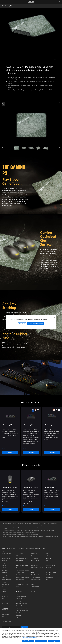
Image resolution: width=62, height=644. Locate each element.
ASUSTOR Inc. (34, 565)
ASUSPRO (48, 568)
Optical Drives (19, 554)
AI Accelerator (19, 561)
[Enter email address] (11, 628)
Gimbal (18, 618)
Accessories (4, 561)
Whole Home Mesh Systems (23, 570)
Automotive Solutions (51, 570)
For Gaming (4, 575)
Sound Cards (19, 563)
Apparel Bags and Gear (21, 603)
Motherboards (5, 612)
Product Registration (36, 580)
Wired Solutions (20, 575)
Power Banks (19, 613)
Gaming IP (18, 620)
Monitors (4, 582)
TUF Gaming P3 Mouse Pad (10, 6)
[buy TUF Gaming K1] (7, 425)
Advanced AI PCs (50, 563)
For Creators (5, 570)
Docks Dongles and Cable (22, 611)
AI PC (47, 561)
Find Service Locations (36, 577)
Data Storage (19, 556)
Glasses (3, 587)
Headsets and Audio (21, 599)
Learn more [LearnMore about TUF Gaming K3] (31, 452)
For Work (4, 568)
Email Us (33, 582)
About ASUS (34, 554)
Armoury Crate (49, 577)
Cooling (3, 619)
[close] (54, 317)
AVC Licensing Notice (51, 572)
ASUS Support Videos (36, 589)
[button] (2, 2)
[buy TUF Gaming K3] (28, 425)
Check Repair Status (36, 575)
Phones (3, 556)
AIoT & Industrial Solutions (22, 582)
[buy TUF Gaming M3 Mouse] (30, 488)
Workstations (5, 603)
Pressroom (34, 563)
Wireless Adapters (20, 573)
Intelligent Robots (20, 580)
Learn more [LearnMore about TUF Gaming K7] (52, 452)
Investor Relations (35, 561)
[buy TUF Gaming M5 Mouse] (9, 488)
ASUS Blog (48, 575)
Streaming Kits (19, 601)
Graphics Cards (5, 614)
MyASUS (33, 591)
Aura (47, 580)
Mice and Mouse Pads (21, 596)
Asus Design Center (50, 565)
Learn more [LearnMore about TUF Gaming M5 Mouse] (10, 509)
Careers (33, 556)
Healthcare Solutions (6, 558)
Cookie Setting (28, 641)
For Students (5, 573)
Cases (3, 617)
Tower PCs (4, 594)
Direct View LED (5, 585)
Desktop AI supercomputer (22, 584)
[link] (31, 2)
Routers (18, 568)
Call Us (33, 584)
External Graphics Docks (22, 558)
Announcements (35, 558)
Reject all (41, 641)
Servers (18, 587)
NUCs (3, 599)
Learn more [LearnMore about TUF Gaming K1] (10, 452)
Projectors (4, 589)
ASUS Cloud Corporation (37, 568)
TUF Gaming (29, 548)
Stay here (22, 324)
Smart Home (19, 589)
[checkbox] (52, 60)
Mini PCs (4, 601)
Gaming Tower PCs (6, 596)
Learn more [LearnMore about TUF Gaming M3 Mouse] (31, 509)
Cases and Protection (21, 606)
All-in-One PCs (5, 592)
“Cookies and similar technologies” (30, 638)
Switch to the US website (36, 324)
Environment (49, 556)
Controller (18, 615)
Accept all (54, 641)
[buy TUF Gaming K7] (49, 425)
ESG (47, 554)
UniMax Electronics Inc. (36, 570)
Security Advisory (35, 587)
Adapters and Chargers (21, 608)
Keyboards (19, 594)
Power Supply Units (6, 621)
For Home (4, 566)
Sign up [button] (24, 628)
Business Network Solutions (22, 577)
